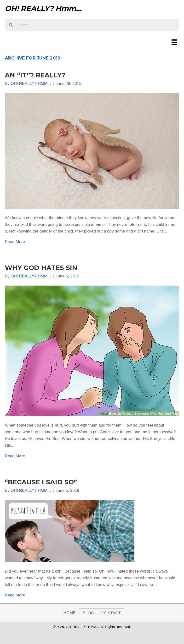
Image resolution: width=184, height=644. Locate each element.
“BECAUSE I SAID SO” (41, 482)
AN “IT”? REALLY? (35, 75)
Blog (88, 613)
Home (69, 613)
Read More (15, 242)
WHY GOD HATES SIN (41, 268)
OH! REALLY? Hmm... (43, 8)
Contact (111, 613)
